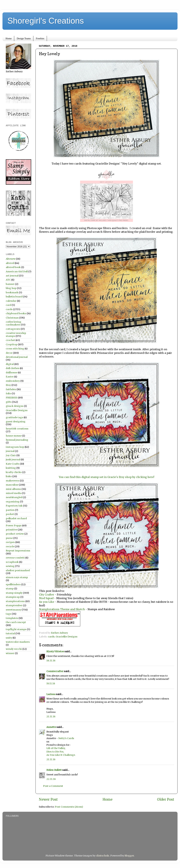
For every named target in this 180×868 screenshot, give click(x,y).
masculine (12, 485)
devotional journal (17, 357)
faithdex (11, 389)
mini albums (13, 489)
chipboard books (16, 313)
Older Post (166, 800)
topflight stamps (16, 629)
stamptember (14, 605)
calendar (11, 301)
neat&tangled (14, 497)
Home (9, 38)
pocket (10, 514)
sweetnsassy (13, 610)
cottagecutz (13, 329)
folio (9, 393)
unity (9, 638)
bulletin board (14, 297)
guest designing (16, 422)
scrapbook (12, 562)
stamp (10, 589)
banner (10, 284)
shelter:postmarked (18, 570)
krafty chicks (14, 472)
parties (10, 510)
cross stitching (15, 349)
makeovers (12, 481)
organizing (13, 502)
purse (9, 538)
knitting (11, 468)
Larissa (51, 694)
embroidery (13, 381)
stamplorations (15, 601)
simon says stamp (17, 577)
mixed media (14, 493)
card (9, 305)
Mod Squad (46, 598)
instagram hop (15, 447)
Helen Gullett (54, 770)
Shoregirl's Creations (46, 21)
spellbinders (13, 584)
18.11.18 (51, 661)
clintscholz (103, 856)
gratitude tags (14, 417)
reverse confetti (15, 558)
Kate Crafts (13, 464)
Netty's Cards (66, 738)
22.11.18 (51, 779)
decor (9, 353)
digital (10, 364)
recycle (10, 546)
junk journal (13, 460)
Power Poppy (14, 526)
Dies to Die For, (55, 752)
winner (10, 653)
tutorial (10, 633)
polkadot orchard (16, 518)
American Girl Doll (17, 272)
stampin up (13, 597)
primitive (11, 530)
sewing (10, 566)
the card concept (16, 622)
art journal (12, 276)
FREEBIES (12, 398)
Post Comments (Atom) (69, 807)
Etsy (8, 385)
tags (9, 614)
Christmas (12, 318)
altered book (13, 267)
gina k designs (15, 406)
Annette (51, 727)
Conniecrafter (55, 671)
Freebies (40, 38)
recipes (10, 542)
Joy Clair (11, 455)
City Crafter (47, 595)
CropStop (12, 344)
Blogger (129, 856)
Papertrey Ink (14, 506)
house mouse (14, 436)
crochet (10, 340)
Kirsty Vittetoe (55, 651)
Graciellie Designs (67, 637)
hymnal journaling (17, 440)
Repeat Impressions (18, 551)
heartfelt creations (17, 429)
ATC (8, 280)
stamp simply (14, 593)
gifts (9, 402)
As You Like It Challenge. (61, 755)
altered (10, 263)
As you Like (47, 602)
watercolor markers (18, 642)
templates (12, 618)
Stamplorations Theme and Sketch (62, 609)
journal (10, 451)
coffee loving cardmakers (14, 323)
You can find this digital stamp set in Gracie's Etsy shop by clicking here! (107, 477)
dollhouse (12, 373)
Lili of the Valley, (56, 748)
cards (51, 637)
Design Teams (24, 38)
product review (15, 534)
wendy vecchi (14, 649)
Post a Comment (53, 786)
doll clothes (13, 368)
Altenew (11, 259)
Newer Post (48, 800)
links (9, 476)
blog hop (11, 288)
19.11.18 (51, 683)
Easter (10, 377)
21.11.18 (51, 716)
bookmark (12, 292)
